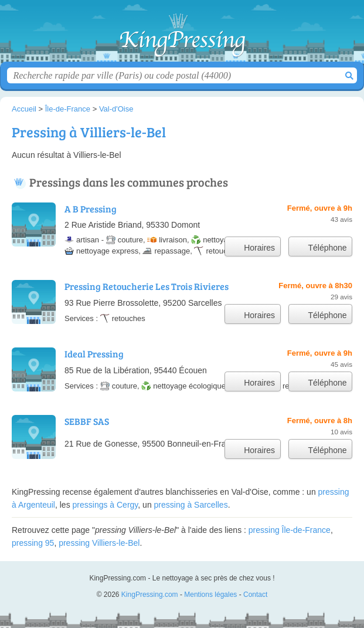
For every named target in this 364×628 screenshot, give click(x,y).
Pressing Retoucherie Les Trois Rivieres (147, 286)
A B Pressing (91, 209)
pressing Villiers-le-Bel (99, 543)
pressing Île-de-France (290, 530)
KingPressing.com (182, 35)
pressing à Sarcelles (191, 505)
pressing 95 (33, 543)
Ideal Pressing (94, 354)
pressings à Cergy (106, 505)
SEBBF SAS (87, 421)
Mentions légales (210, 595)
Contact (255, 595)
